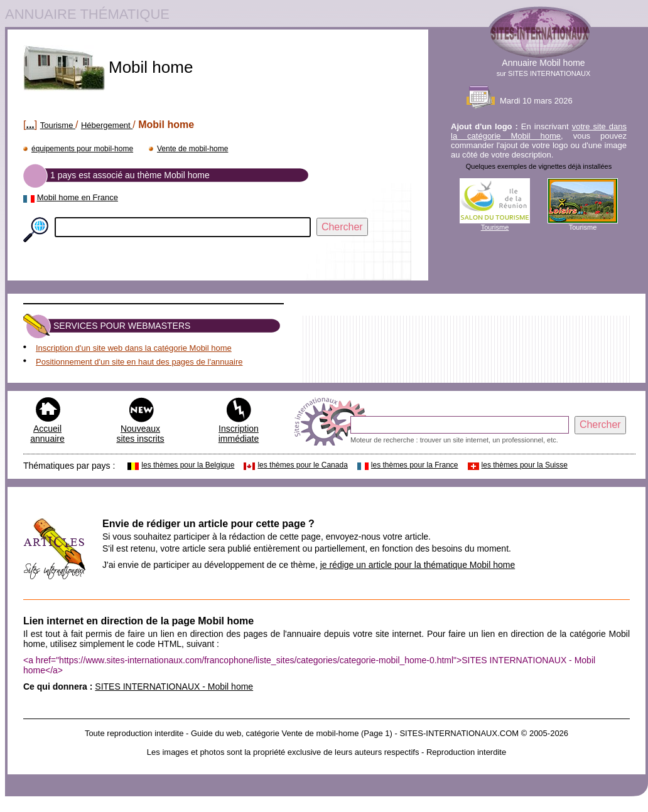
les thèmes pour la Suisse (525, 465)
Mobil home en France (78, 197)
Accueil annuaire (47, 434)
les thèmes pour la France (415, 465)
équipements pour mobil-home (82, 149)
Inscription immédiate (239, 434)
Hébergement (107, 125)
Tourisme (58, 125)
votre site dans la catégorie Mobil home (539, 131)
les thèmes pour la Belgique (188, 465)
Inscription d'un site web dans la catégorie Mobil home (134, 348)
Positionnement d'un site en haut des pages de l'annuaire (139, 362)
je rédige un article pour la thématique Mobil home (418, 565)
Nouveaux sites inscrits (140, 434)
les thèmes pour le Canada (302, 465)
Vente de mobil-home (192, 149)
